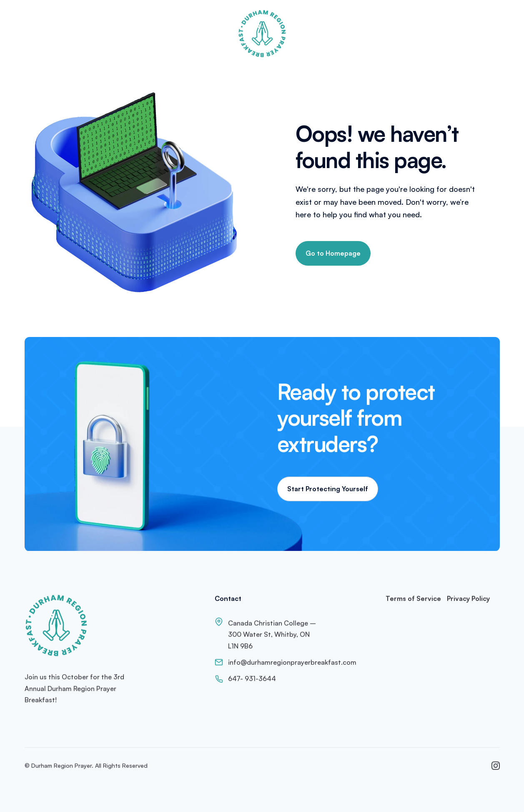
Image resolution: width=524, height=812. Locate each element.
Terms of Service (413, 600)
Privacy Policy (468, 600)
